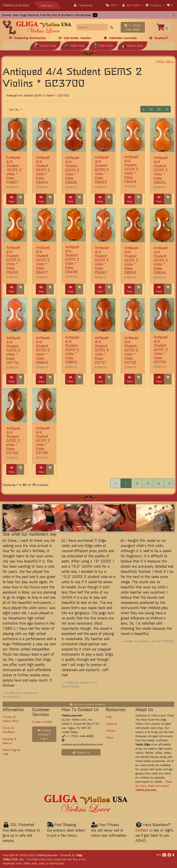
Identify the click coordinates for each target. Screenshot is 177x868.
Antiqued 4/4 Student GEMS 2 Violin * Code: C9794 (161, 349)
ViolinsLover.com (16, 5)
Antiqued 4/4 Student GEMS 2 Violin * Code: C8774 (13, 350)
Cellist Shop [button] (103, 45)
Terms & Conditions (9, 730)
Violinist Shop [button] (45, 45)
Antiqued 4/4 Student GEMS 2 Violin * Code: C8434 (131, 169)
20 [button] (159, 109)
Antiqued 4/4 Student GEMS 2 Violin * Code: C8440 (102, 260)
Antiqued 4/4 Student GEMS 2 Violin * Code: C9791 (102, 350)
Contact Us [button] (81, 752)
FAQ (109, 717)
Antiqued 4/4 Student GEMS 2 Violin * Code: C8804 (43, 350)
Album (110, 737)
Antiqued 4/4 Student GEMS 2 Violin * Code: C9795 (13, 440)
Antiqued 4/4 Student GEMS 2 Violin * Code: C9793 (131, 350)
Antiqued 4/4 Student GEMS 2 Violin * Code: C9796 (43, 440)
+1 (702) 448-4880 (133, 27)
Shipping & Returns (10, 741)
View (11, 199)
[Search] (92, 27)
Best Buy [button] (47, 5)
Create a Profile (42, 722)
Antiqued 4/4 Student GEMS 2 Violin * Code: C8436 (13, 260)
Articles (111, 730)
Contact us (144, 830)
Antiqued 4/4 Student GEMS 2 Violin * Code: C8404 (43, 170)
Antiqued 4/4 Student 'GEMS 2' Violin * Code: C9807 (14, 170)
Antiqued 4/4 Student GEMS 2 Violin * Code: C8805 (72, 349)
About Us (112, 723)
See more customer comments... (88, 704)
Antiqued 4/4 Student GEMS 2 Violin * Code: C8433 (102, 169)
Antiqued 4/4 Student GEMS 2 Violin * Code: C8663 (131, 260)
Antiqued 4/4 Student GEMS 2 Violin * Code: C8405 (72, 170)
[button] (112, 5)
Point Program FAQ (12, 752)
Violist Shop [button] (75, 45)
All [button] (167, 109)
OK (95, 15)
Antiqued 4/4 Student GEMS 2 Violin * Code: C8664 (161, 260)
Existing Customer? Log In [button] (44, 734)
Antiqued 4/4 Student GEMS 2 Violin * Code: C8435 (161, 170)
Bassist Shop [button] (132, 45)
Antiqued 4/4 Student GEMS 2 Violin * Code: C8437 (43, 260)
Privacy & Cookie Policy (11, 719)
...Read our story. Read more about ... (153, 786)
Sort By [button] (14, 109)
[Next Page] (169, 483)
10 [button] (151, 109)
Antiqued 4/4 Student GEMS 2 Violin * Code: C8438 (72, 259)
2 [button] (144, 109)
